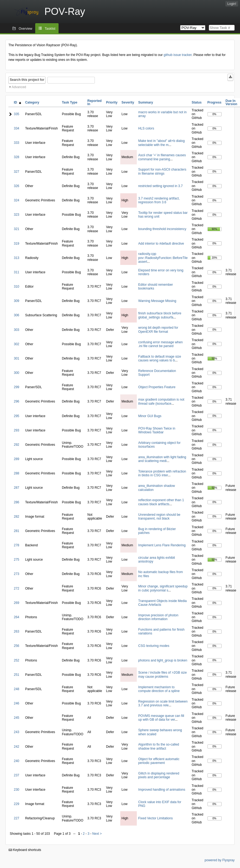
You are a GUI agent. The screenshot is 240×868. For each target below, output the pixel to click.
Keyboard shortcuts (25, 850)
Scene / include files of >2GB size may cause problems (162, 674)
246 (17, 703)
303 (17, 330)
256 (17, 646)
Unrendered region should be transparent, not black (159, 517)
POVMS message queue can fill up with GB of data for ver (161, 718)
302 (17, 344)
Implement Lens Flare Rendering (162, 545)
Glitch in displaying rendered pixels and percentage (159, 775)
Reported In (95, 102)
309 (17, 301)
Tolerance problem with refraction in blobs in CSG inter (162, 473)
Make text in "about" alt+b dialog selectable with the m (161, 143)
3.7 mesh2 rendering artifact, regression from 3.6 (159, 200)
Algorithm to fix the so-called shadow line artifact (159, 746)
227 (17, 818)
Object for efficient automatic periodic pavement (159, 761)
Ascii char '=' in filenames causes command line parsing (162, 157)
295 (17, 416)
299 (17, 387)
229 (17, 804)
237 (17, 775)
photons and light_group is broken (163, 660)
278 (17, 545)
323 (17, 215)
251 (17, 675)
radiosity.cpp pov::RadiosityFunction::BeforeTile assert (163, 258)
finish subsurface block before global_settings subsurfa (160, 315)
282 (17, 517)
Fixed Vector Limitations (155, 818)
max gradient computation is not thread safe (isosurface (161, 401)
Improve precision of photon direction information (158, 617)
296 (17, 401)
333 (17, 143)
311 (17, 272)
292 (17, 445)
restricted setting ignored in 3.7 (160, 186)
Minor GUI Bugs (150, 416)
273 (17, 574)
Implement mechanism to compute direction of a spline (159, 689)
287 (17, 488)
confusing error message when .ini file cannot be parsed (160, 344)
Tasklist (50, 29)
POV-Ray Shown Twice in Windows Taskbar (157, 430)
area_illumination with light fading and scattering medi (162, 459)
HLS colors (146, 128)
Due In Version (231, 102)
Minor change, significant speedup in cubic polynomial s (163, 588)
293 (17, 430)
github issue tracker (178, 55)
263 (17, 631)
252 (17, 660)
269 (17, 603)
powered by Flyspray (220, 860)
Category (32, 102)
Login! (232, 4)
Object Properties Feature (157, 387)
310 (17, 287)
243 (17, 732)
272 (17, 588)
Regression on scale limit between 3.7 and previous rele (163, 703)
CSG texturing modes (154, 646)
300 (17, 373)
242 (17, 747)
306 (17, 315)
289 (17, 459)
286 (17, 502)
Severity (128, 102)
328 (17, 157)
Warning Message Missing (157, 301)
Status (197, 102)
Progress (215, 102)
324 (17, 200)
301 (17, 358)
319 (17, 244)
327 (17, 172)
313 (17, 258)
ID (17, 102)
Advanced (19, 87)
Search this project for (27, 80)
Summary (146, 102)
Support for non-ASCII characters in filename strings (162, 171)
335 (17, 114)
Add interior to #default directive (161, 244)
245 (17, 718)
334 (17, 128)
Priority (112, 102)
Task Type (69, 102)
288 (17, 473)
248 (17, 689)
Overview (25, 29)
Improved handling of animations (162, 790)
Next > (97, 834)
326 (17, 186)
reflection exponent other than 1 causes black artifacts (161, 502)
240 (17, 761)
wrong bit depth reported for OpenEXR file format (158, 330)
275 (17, 560)
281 (17, 531)
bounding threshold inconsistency (162, 229)
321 (17, 229)
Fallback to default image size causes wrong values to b (160, 358)
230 (17, 790)
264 (17, 617)
